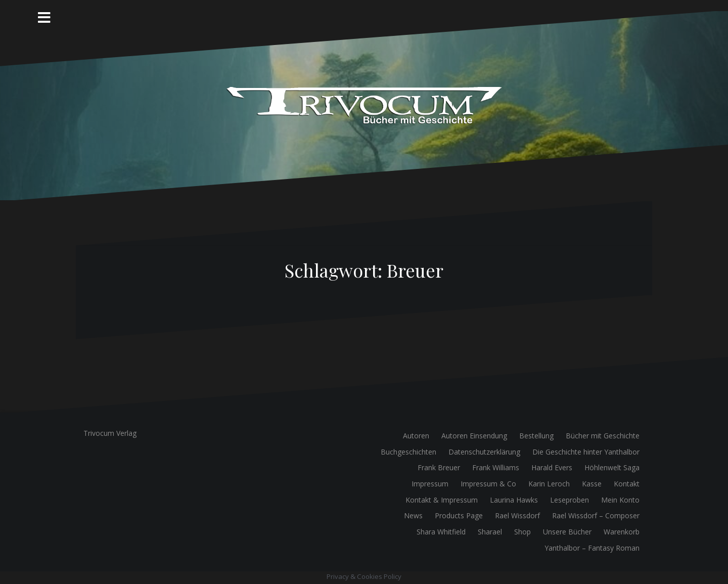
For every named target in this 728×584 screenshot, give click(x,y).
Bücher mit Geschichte (603, 436)
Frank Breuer (439, 467)
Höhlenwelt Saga (612, 467)
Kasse (592, 484)
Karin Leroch (549, 484)
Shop (522, 532)
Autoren (416, 436)
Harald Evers (552, 467)
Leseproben (570, 500)
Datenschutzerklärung (484, 452)
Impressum (430, 484)
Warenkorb (622, 532)
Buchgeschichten (408, 452)
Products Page (459, 515)
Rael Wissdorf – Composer (596, 515)
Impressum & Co (488, 484)
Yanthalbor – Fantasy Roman (592, 548)
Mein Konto (620, 500)
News (413, 515)
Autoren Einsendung (474, 436)
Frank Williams (496, 467)
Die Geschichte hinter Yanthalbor (586, 452)
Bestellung (536, 436)
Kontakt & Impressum (442, 500)
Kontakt (627, 484)
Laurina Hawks (514, 500)
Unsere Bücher (567, 532)
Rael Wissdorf (517, 515)
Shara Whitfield (441, 532)
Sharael (490, 532)
